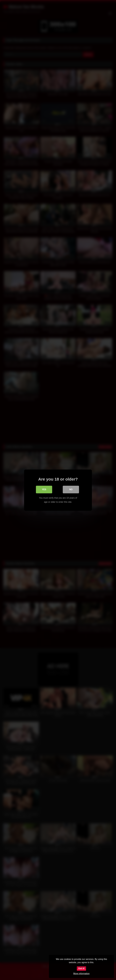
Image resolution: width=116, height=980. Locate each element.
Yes (44, 489)
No (71, 489)
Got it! (81, 968)
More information (81, 974)
